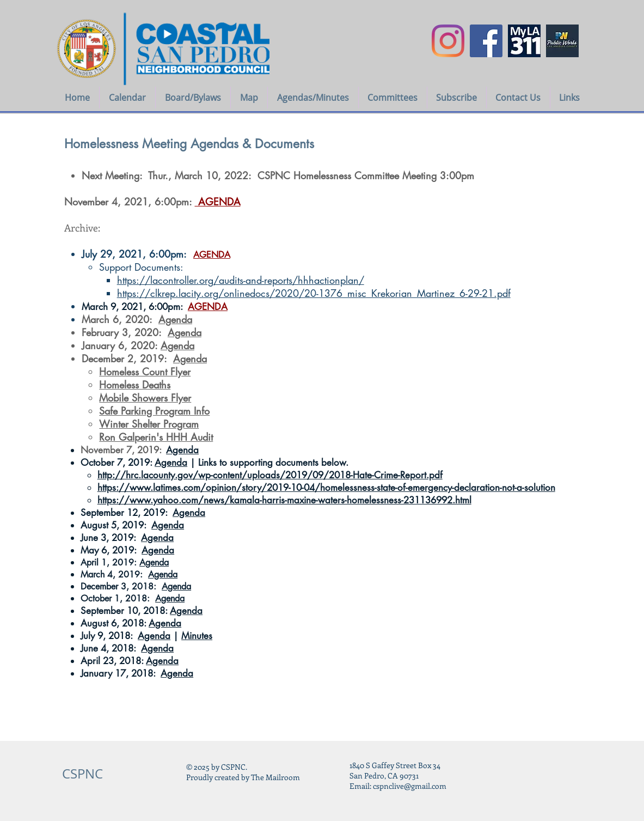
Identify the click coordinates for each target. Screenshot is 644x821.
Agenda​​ (190, 358)
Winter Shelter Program (149, 424)
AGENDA (212, 255)
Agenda (175, 319)
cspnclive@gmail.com (410, 786)
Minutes (197, 636)
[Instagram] (448, 41)
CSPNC (82, 774)
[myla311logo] (524, 41)
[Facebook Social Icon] (486, 41)
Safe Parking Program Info (154, 411)
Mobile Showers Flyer (145, 398)
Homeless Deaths (135, 385)
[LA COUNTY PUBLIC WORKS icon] (562, 41)
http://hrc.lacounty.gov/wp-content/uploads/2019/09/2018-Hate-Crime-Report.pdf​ (270, 475)
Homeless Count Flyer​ (145, 372)
